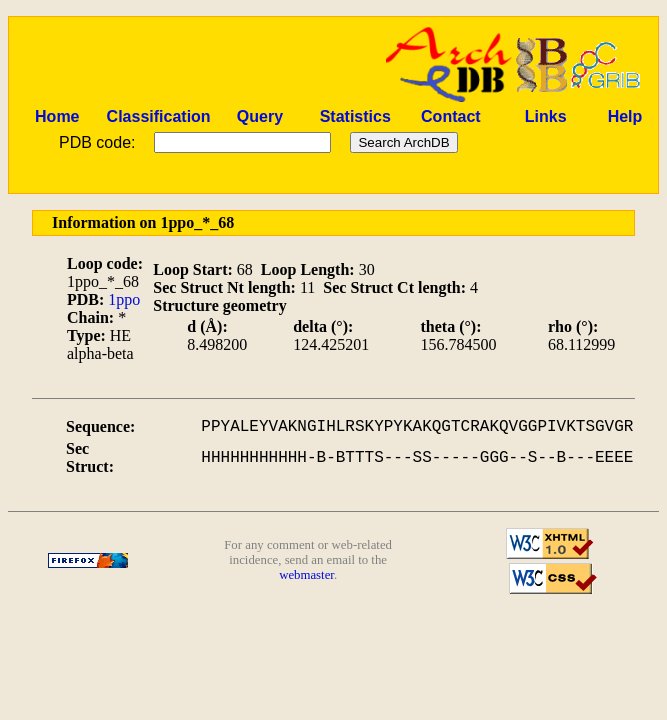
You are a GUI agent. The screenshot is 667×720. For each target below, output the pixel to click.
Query (260, 116)
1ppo (124, 299)
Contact (451, 116)
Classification (159, 116)
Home (57, 116)
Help (625, 116)
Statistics (355, 116)
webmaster (306, 575)
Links (546, 116)
